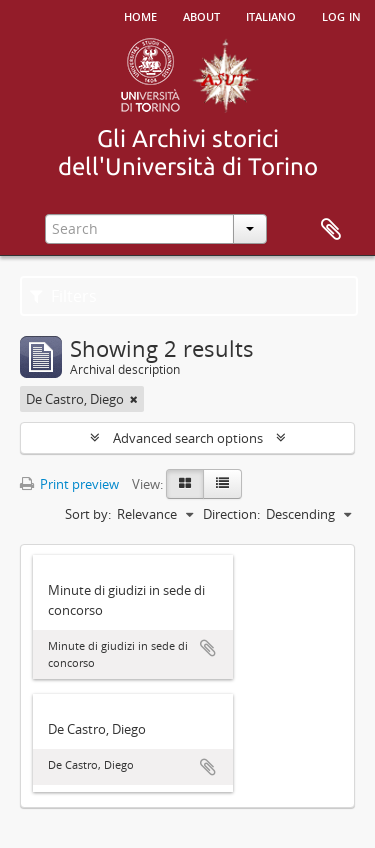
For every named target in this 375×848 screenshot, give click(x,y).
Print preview (69, 484)
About (201, 15)
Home (140, 15)
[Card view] (185, 484)
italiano (271, 15)
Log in (341, 15)
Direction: (231, 514)
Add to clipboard (208, 648)
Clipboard (331, 230)
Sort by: (88, 514)
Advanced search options (188, 438)
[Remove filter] (134, 399)
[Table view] (222, 484)
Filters (63, 296)
